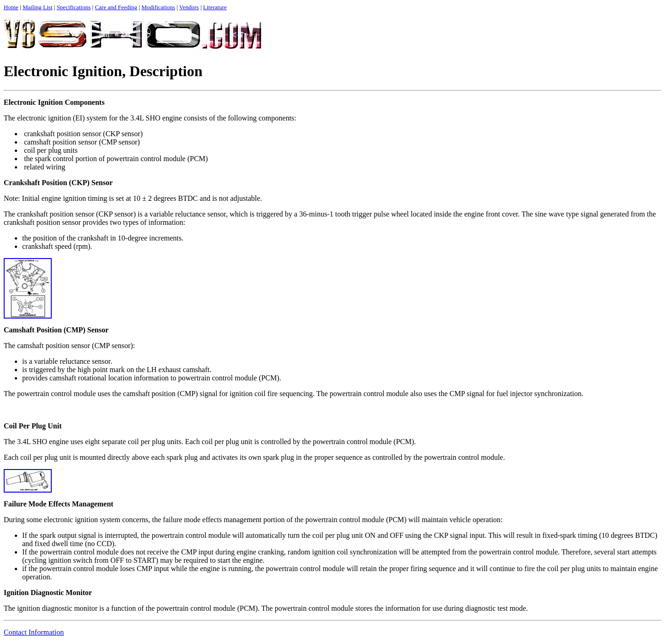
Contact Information (34, 632)
